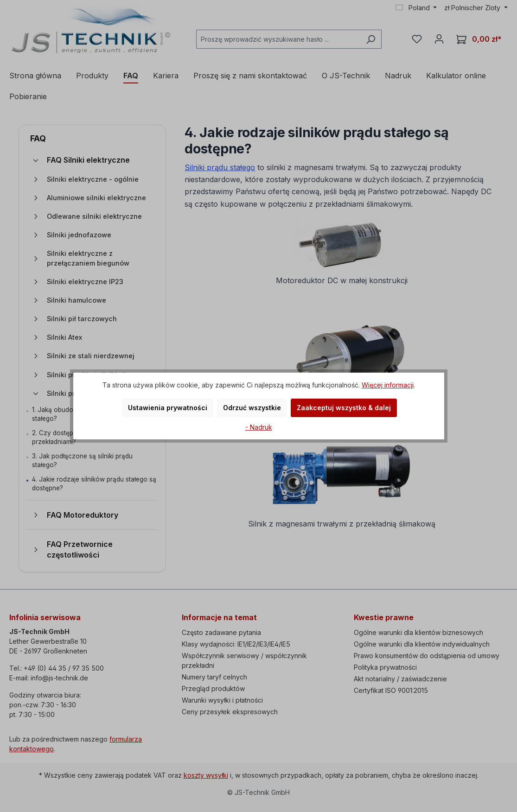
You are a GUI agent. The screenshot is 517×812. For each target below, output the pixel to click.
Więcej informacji (388, 385)
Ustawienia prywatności (168, 408)
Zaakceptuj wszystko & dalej (344, 408)
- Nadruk (259, 427)
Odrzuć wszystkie (252, 408)
